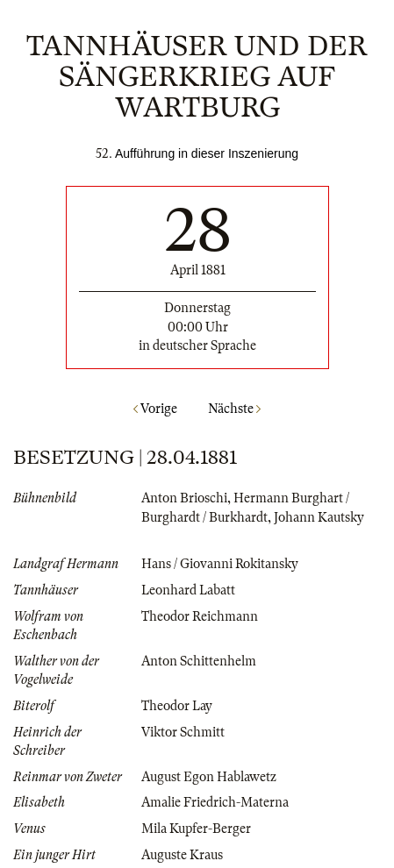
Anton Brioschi (184, 498)
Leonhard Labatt (188, 590)
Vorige (155, 409)
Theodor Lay (177, 706)
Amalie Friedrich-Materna (215, 802)
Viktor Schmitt (183, 732)
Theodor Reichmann (200, 616)
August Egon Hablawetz (209, 777)
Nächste (234, 409)
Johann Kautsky (319, 517)
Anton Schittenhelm (199, 661)
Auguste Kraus (182, 855)
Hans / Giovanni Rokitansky (220, 564)
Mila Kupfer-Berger (196, 829)
